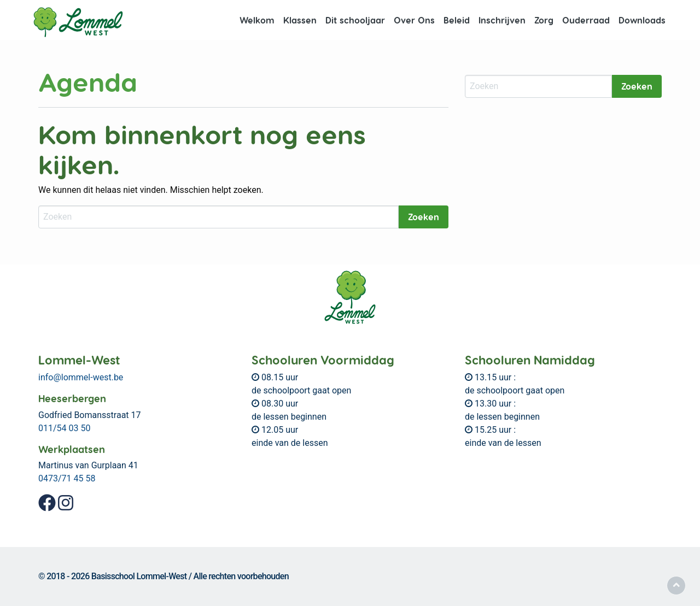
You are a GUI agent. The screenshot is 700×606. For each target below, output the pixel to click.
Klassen (300, 20)
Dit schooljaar (355, 20)
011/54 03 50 (64, 428)
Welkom (257, 20)
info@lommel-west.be (81, 377)
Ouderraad (586, 20)
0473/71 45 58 (67, 478)
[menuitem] (257, 20)
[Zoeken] (218, 217)
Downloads (642, 20)
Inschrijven (502, 20)
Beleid (457, 20)
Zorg (544, 20)
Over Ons (414, 20)
